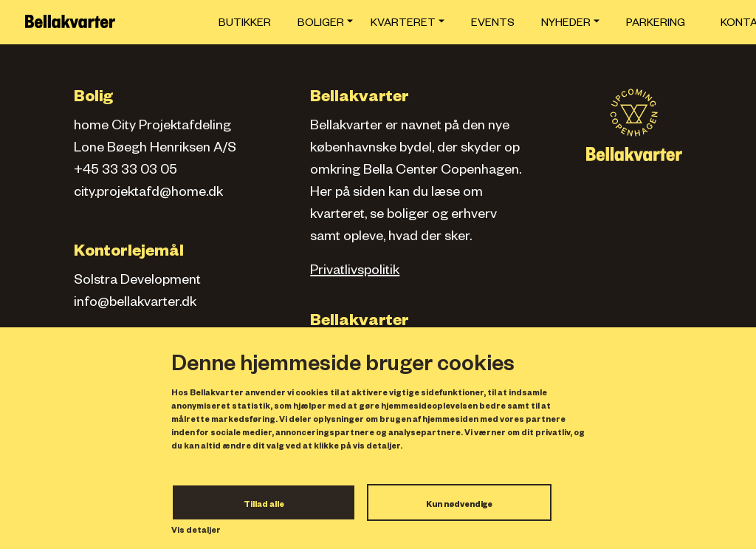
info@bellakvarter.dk (135, 304)
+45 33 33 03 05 (126, 171)
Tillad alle (264, 505)
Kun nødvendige (459, 505)
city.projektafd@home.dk (148, 194)
